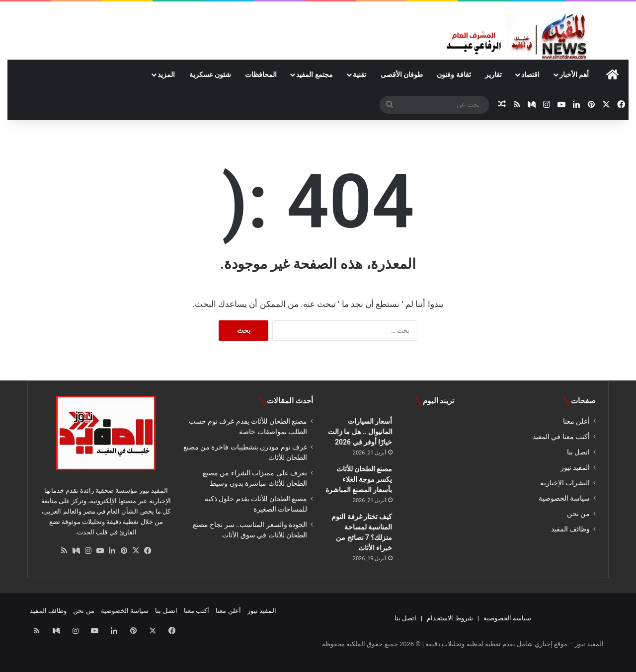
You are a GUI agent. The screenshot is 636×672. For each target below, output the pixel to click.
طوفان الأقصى (402, 75)
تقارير (493, 75)
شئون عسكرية (210, 75)
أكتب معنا (197, 611)
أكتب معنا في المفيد (561, 437)
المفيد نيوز (575, 467)
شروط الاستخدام (450, 618)
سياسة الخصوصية (564, 498)
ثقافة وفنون (454, 75)
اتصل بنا (578, 452)
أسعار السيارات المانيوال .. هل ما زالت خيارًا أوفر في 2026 (360, 432)
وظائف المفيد (570, 529)
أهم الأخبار (574, 75)
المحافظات (261, 75)
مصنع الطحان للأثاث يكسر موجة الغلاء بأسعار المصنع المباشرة (359, 479)
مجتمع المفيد (314, 75)
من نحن (578, 514)
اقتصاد (530, 75)
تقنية (359, 75)
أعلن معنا (576, 421)
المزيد (166, 75)
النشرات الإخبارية (565, 483)
